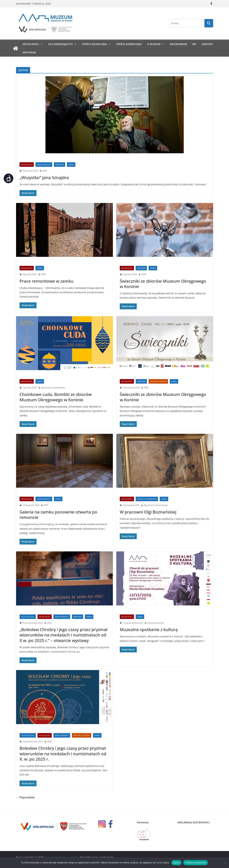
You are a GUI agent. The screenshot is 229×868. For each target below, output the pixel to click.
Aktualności (31, 44)
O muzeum (154, 44)
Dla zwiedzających (61, 44)
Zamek (71, 165)
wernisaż (60, 165)
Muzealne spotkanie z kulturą (149, 629)
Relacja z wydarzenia (147, 499)
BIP (194, 44)
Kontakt (207, 44)
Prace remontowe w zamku (46, 281)
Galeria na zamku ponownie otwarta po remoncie (58, 515)
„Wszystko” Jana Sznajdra (44, 177)
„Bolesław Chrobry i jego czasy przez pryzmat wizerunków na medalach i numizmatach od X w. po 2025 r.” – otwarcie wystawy (64, 635)
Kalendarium (178, 44)
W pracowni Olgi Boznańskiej (148, 512)
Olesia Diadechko (156, 623)
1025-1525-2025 (28, 617)
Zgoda (176, 863)
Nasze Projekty (44, 165)
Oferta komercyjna (129, 44)
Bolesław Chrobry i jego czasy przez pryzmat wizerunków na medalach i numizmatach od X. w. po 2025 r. (63, 753)
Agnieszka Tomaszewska (53, 387)
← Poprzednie (25, 797)
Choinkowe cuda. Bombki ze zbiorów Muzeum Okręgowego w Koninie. (56, 397)
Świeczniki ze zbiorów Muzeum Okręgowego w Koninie (163, 284)
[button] (41, 44)
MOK (45, 171)
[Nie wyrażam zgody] (225, 863)
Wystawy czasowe (158, 381)
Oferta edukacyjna (94, 44)
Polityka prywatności (196, 863)
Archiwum (29, 52)
